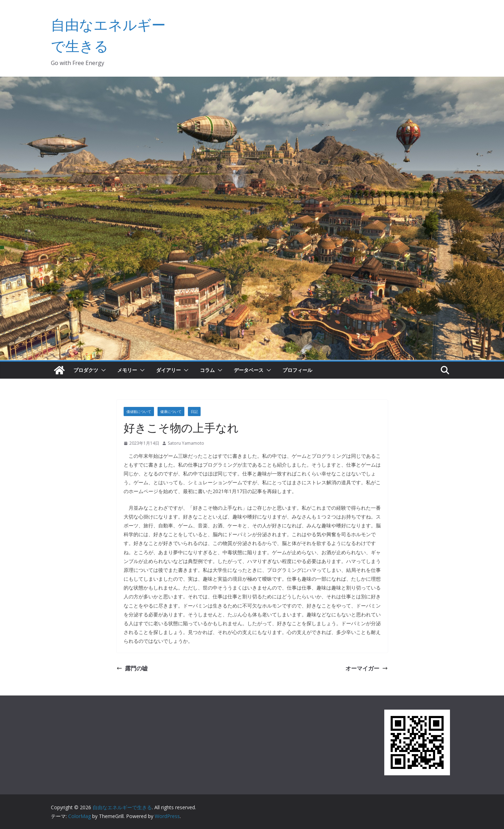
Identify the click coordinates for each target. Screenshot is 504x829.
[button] (102, 370)
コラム (207, 370)
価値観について (139, 411)
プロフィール (297, 370)
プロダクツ (86, 370)
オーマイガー (367, 668)
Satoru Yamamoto (186, 443)
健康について (171, 411)
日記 (194, 411)
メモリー (127, 370)
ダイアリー (168, 370)
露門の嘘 (132, 668)
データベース (249, 370)
